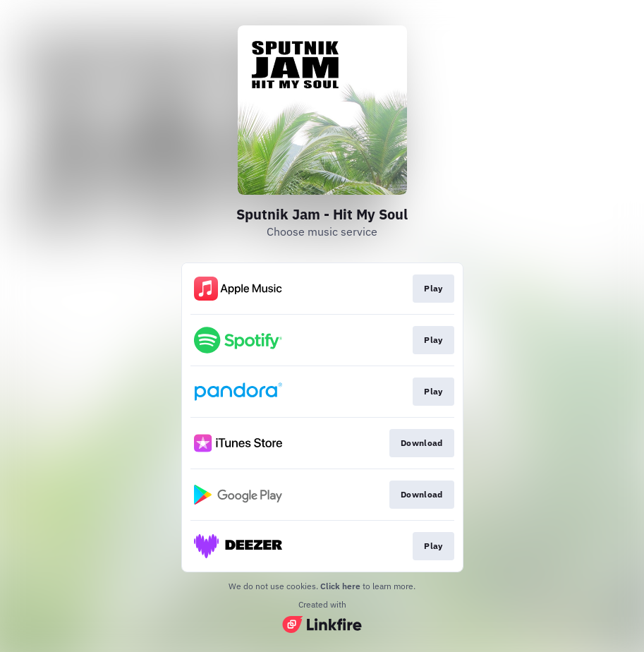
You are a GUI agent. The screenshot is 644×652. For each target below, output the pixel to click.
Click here (340, 586)
